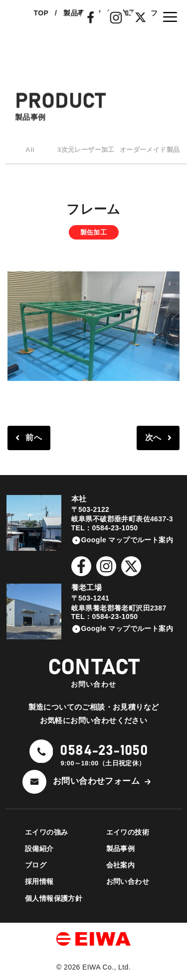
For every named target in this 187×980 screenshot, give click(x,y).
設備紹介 (39, 849)
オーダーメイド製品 (150, 150)
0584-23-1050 (104, 751)
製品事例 (121, 849)
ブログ (36, 865)
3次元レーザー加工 (86, 150)
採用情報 (39, 881)
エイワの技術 (128, 832)
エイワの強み (46, 832)
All (30, 150)
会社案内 (121, 865)
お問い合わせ (128, 881)
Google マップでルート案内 (127, 540)
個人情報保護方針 (54, 898)
